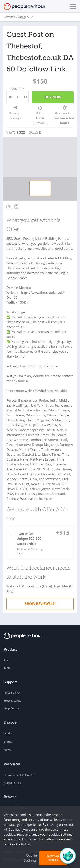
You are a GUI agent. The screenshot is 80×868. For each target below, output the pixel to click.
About (8, 660)
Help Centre (11, 708)
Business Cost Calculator (19, 775)
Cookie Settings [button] (30, 858)
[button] (72, 6)
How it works (12, 693)
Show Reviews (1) (40, 604)
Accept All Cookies (53, 858)
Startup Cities (12, 783)
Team (7, 668)
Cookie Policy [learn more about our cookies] (20, 844)
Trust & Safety (13, 701)
